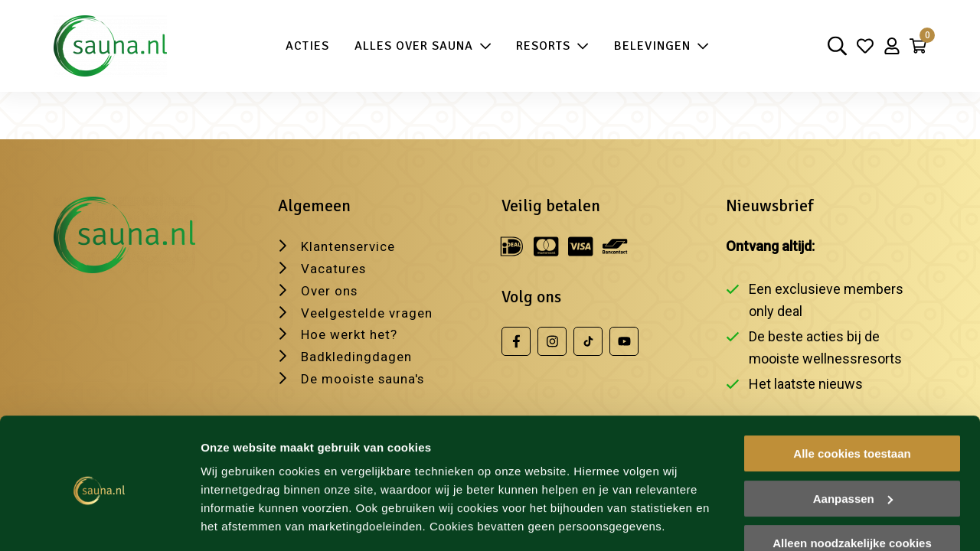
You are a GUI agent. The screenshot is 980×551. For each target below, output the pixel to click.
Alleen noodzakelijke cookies (852, 496)
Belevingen (658, 46)
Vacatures (335, 266)
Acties (304, 46)
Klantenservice (352, 244)
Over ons (331, 288)
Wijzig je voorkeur (250, 521)
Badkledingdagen (359, 354)
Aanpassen (853, 450)
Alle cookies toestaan (852, 406)
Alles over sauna (419, 46)
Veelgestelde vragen (371, 310)
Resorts (549, 46)
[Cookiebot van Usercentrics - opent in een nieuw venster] (99, 521)
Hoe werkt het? (353, 333)
